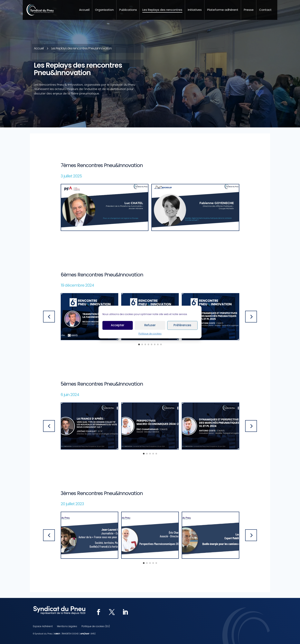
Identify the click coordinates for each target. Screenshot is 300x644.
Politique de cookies (150, 334)
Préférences (182, 325)
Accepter (118, 325)
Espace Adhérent (43, 626)
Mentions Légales (67, 626)
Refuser (150, 325)
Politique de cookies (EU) (96, 626)
